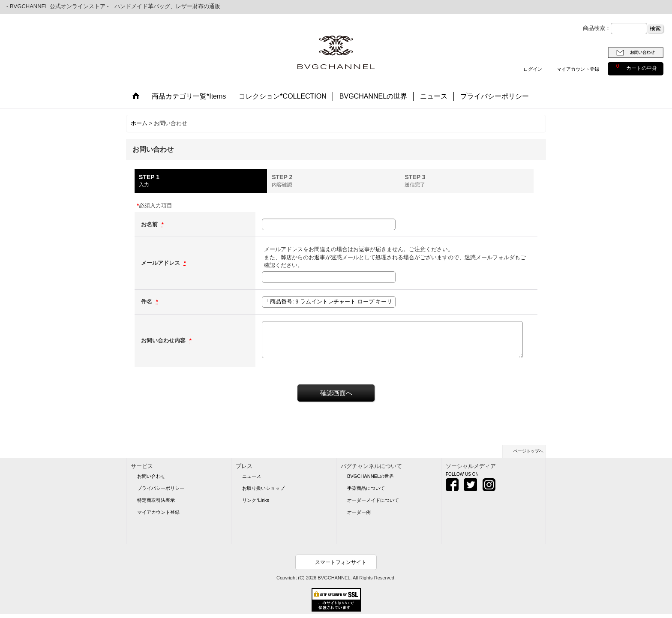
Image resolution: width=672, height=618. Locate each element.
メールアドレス (161, 263)
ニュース (252, 476)
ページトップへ (528, 451)
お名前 (150, 224)
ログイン (533, 69)
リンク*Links (256, 500)
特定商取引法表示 (156, 500)
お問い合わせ (151, 476)
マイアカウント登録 (578, 69)
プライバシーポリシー (161, 488)
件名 (147, 301)
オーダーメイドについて (373, 500)
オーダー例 (359, 512)
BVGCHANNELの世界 (370, 476)
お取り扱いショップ (263, 488)
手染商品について (366, 488)
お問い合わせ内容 (164, 340)
